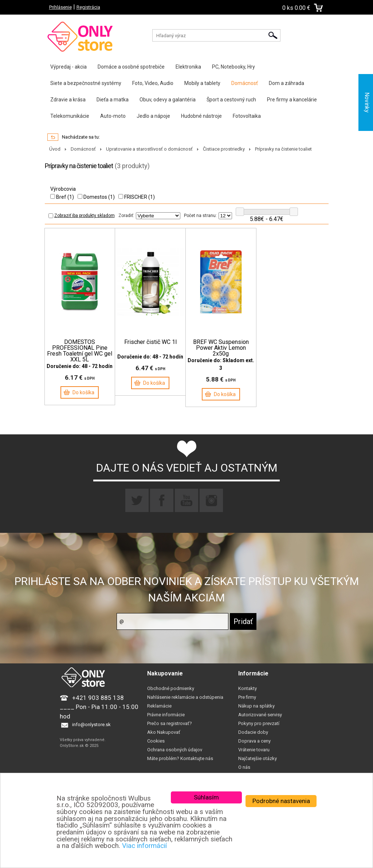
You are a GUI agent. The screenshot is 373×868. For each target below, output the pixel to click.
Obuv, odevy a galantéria (168, 100)
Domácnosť (245, 83)
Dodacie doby (253, 732)
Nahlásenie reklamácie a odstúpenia (185, 697)
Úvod (55, 149)
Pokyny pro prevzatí (259, 723)
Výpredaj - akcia (68, 67)
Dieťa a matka (113, 100)
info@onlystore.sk (91, 725)
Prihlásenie (60, 7)
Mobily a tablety (202, 83)
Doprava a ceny (254, 741)
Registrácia (88, 7)
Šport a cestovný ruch (231, 100)
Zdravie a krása (68, 100)
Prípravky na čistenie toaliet (283, 149)
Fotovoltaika (247, 116)
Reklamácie (159, 706)
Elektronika (188, 67)
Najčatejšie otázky (258, 758)
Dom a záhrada (286, 83)
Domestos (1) (96, 197)
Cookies (156, 741)
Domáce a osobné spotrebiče (131, 67)
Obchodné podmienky (171, 688)
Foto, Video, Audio (153, 83)
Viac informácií (144, 846)
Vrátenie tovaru (254, 750)
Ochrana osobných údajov (175, 750)
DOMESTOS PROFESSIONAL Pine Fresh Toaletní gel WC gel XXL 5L (80, 351)
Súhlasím (206, 797)
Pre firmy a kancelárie (292, 100)
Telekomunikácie (70, 116)
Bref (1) (62, 197)
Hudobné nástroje (201, 116)
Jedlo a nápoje (153, 116)
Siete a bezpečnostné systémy (86, 83)
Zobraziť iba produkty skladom (82, 216)
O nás (244, 767)
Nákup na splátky (256, 706)
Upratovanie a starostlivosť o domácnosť (149, 149)
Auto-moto (113, 116)
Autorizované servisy (260, 715)
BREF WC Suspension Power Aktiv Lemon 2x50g (221, 348)
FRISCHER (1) (137, 197)
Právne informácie (166, 715)
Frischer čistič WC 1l (150, 342)
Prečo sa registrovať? (170, 723)
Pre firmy (247, 697)
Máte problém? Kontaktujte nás (180, 758)
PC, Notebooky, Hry (233, 67)
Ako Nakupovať (164, 732)
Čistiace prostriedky (224, 149)
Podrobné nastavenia (281, 801)
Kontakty (248, 688)
